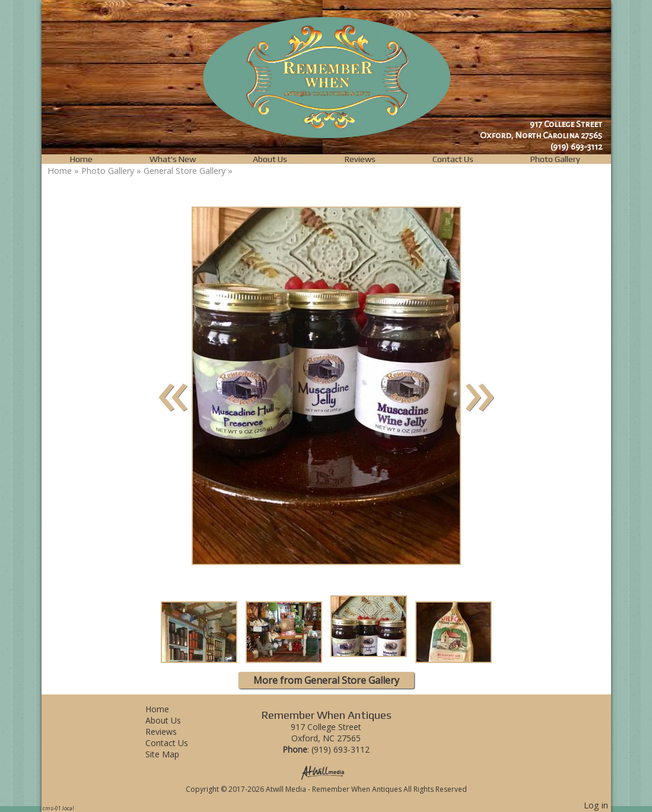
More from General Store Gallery (326, 680)
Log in (596, 805)
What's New (173, 159)
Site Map (171, 754)
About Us (270, 159)
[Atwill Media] (326, 772)
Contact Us (453, 159)
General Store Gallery (185, 171)
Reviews (360, 159)
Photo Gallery (555, 159)
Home (81, 159)
